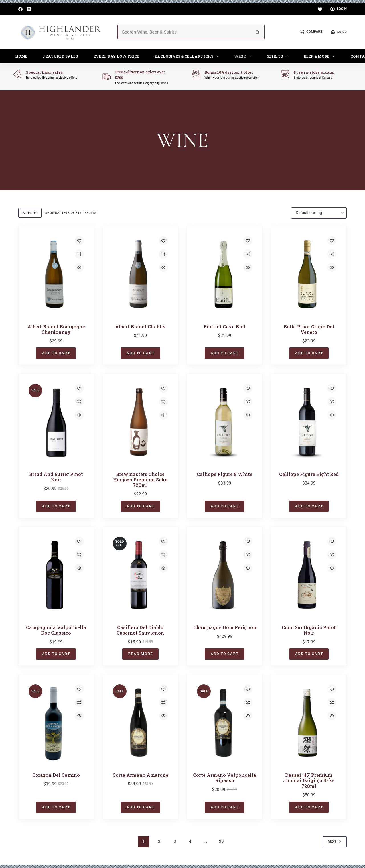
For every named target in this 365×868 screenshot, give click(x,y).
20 (221, 841)
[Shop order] (319, 213)
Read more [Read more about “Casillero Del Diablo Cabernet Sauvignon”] (140, 654)
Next (335, 841)
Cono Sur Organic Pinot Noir (309, 630)
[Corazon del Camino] (56, 723)
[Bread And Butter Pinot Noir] (56, 422)
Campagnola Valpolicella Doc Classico (56, 630)
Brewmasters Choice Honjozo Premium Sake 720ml (140, 480)
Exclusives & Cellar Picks (188, 56)
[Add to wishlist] (79, 241)
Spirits (279, 56)
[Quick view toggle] (79, 267)
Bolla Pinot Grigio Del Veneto (309, 329)
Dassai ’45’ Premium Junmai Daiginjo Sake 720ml (309, 780)
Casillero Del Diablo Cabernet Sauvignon (140, 630)
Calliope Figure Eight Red (309, 474)
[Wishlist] (320, 9)
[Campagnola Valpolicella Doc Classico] (56, 575)
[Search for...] (184, 32)
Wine (244, 56)
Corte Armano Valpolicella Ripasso (225, 778)
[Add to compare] (79, 254)
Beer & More (320, 56)
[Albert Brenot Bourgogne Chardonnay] (56, 274)
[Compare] (311, 32)
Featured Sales (60, 56)
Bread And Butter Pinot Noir (56, 477)
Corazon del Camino (56, 775)
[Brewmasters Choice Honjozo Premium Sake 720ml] (141, 422)
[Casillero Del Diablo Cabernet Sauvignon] (141, 575)
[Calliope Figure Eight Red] (309, 422)
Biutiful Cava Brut (225, 327)
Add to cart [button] (56, 353)
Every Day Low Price (116, 56)
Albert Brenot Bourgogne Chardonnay (56, 329)
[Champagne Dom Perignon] (225, 575)
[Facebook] (20, 9)
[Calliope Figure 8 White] (225, 422)
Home (21, 56)
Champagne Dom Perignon (225, 627)
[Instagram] (29, 9)
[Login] (339, 9)
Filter (30, 213)
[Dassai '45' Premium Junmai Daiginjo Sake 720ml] (309, 723)
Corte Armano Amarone (140, 775)
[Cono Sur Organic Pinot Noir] (309, 575)
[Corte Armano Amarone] (141, 723)
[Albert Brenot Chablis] (141, 274)
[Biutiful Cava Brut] (225, 274)
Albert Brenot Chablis (140, 327)
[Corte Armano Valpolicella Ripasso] (225, 723)
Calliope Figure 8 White (225, 474)
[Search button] (257, 32)
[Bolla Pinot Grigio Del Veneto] (309, 274)
